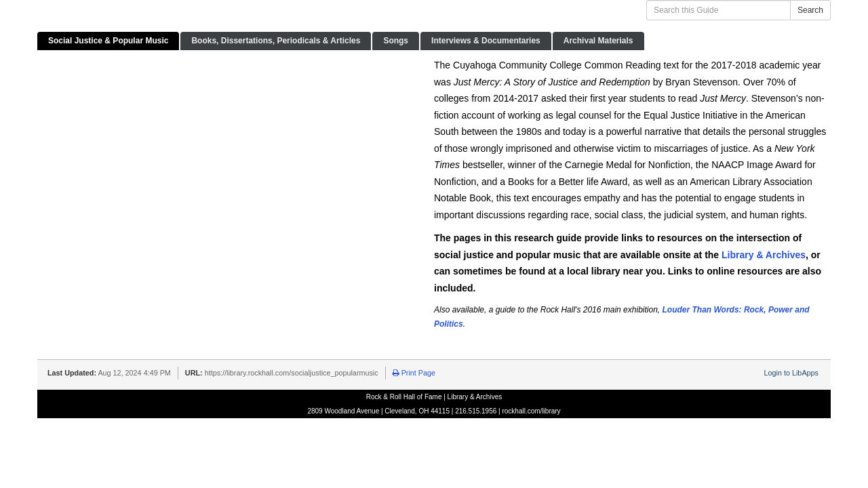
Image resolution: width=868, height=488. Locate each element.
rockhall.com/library (531, 411)
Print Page (414, 373)
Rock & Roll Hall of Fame (404, 397)
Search (810, 10)
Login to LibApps (791, 373)
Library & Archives (764, 255)
